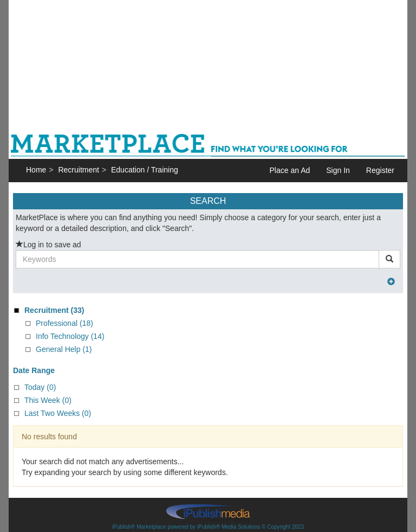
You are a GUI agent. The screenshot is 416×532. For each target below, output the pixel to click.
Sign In (338, 170)
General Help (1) (64, 349)
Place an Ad (290, 170)
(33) (54, 310)
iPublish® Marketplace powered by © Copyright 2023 (208, 512)
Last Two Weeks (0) (58, 413)
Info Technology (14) (70, 336)
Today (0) (40, 387)
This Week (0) (48, 400)
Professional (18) (64, 323)
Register (380, 170)
